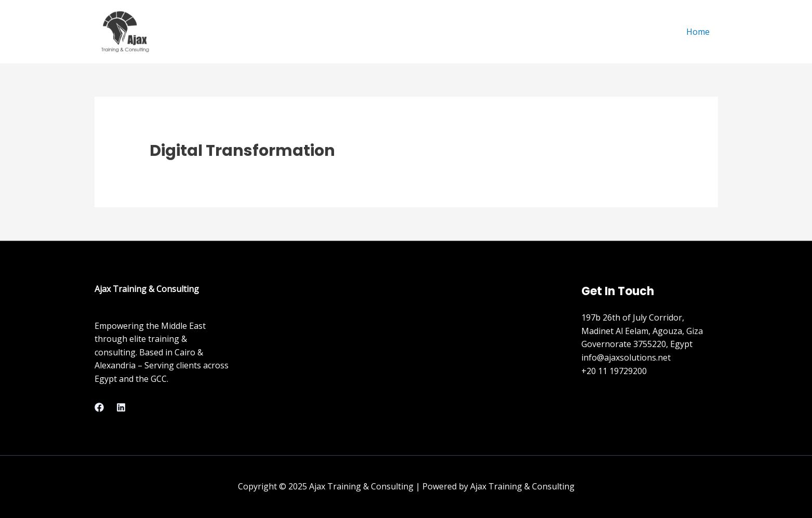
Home (698, 32)
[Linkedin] (121, 407)
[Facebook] (99, 407)
